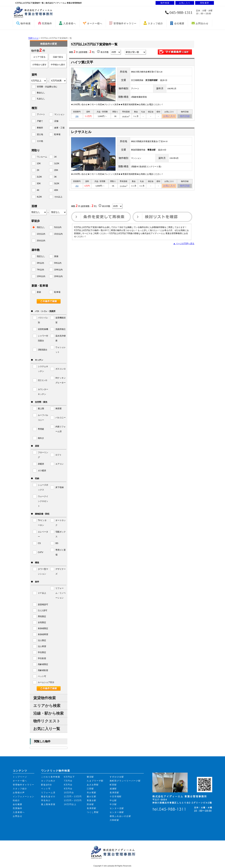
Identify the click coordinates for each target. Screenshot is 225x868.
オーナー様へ (95, 23)
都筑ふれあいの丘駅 (120, 816)
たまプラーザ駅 (95, 781)
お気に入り (169, 117)
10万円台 (69, 793)
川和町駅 (114, 820)
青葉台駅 (92, 800)
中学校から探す (58, 65)
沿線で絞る (58, 57)
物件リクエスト (47, 721)
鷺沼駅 (90, 777)
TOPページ (33, 38)
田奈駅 (90, 804)
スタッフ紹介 (155, 23)
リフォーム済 (48, 793)
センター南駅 (117, 812)
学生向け (46, 800)
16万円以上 (70, 804)
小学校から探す (39, 65)
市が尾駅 (92, 793)
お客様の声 (19, 793)
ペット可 (46, 789)
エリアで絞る (39, 57)
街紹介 (16, 800)
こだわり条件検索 (51, 777)
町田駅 (113, 785)
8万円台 (68, 785)
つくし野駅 (93, 812)
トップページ (20, 777)
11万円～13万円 (73, 797)
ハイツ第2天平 (82, 62)
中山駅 (113, 800)
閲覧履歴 (205, 3)
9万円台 (68, 789)
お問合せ (18, 816)
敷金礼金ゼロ (48, 797)
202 (77, 187)
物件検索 (26, 23)
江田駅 (90, 789)
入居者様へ (70, 23)
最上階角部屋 (48, 804)
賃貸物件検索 (45, 698)
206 (77, 117)
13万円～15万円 (73, 800)
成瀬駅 (113, 789)
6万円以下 (70, 777)
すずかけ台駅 (117, 777)
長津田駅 (92, 808)
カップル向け (48, 781)
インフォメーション (24, 797)
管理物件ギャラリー (125, 23)
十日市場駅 (116, 797)
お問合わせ (202, 23)
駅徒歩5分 (47, 785)
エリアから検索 (47, 706)
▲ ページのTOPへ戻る (184, 246)
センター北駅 (117, 808)
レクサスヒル (81, 133)
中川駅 (113, 804)
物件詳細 (185, 117)
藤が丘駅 (92, 797)
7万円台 (68, 781)
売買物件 (47, 23)
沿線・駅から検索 (48, 713)
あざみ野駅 (93, 785)
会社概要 (179, 23)
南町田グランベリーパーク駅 (125, 781)
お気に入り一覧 (47, 729)
